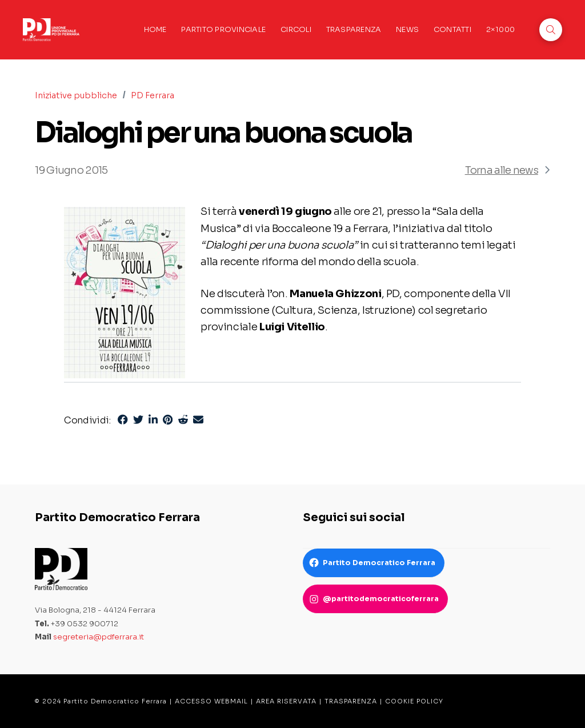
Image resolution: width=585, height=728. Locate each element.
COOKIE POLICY (414, 701)
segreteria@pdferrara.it (99, 637)
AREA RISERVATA (286, 701)
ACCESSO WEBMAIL (211, 701)
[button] (551, 30)
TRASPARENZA (351, 701)
